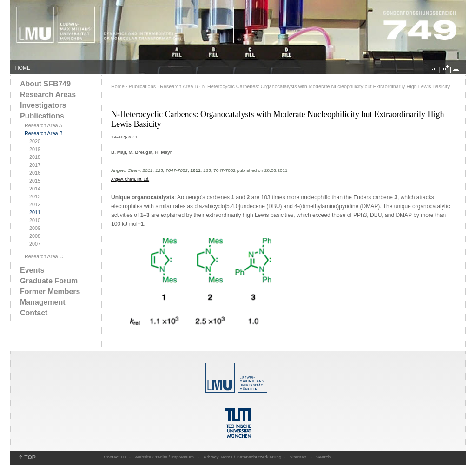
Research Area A (43, 125)
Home (118, 86)
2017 (35, 165)
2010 (35, 220)
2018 (35, 157)
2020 (35, 141)
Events (32, 270)
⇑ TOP (27, 458)
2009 (35, 228)
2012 (35, 204)
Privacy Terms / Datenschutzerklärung (242, 457)
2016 (35, 173)
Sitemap (298, 457)
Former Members (50, 291)
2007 (35, 244)
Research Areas (48, 95)
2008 (35, 236)
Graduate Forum (49, 281)
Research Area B (44, 133)
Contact (34, 313)
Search (324, 457)
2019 (35, 149)
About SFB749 (45, 84)
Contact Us (115, 457)
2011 (35, 212)
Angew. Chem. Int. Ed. (130, 180)
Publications (42, 116)
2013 (35, 196)
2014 (35, 189)
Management (43, 302)
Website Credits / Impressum (165, 457)
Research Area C (44, 256)
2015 (35, 181)
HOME (23, 68)
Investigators (43, 105)
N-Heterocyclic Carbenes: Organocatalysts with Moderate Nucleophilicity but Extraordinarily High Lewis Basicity (326, 86)
